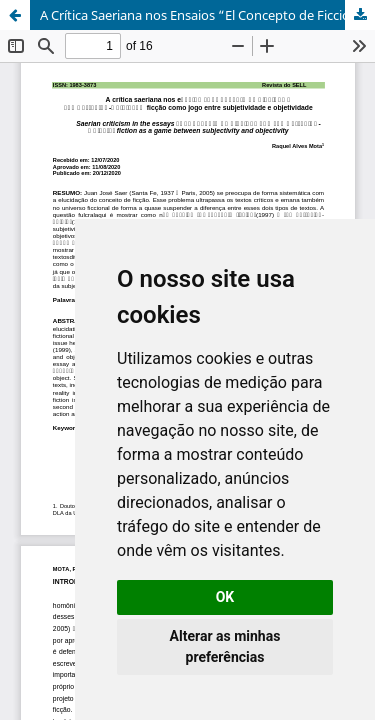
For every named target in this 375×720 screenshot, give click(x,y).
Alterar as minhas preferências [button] (225, 646)
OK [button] (225, 597)
